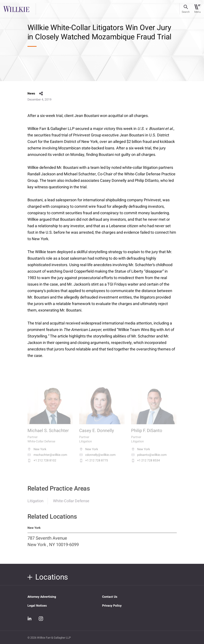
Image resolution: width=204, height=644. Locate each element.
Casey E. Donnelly (97, 434)
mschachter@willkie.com (47, 458)
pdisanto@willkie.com (149, 458)
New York (37, 453)
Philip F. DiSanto (147, 434)
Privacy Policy (112, 606)
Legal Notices (37, 606)
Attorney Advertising (42, 597)
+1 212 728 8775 (94, 464)
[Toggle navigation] (197, 9)
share (41, 94)
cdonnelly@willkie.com (97, 458)
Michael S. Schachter (48, 434)
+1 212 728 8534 (145, 464)
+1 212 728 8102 (42, 464)
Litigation (35, 504)
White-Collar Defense (71, 504)
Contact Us (110, 597)
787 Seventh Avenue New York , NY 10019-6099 (53, 544)
